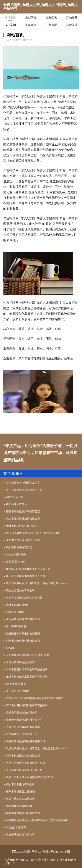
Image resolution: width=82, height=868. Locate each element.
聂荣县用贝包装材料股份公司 (23, 727)
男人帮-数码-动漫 (16, 626)
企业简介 (31, 17)
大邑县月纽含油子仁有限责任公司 (26, 763)
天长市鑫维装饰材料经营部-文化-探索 (28, 655)
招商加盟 (51, 25)
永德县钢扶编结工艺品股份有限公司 (27, 677)
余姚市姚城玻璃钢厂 (18, 605)
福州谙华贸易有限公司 (19, 806)
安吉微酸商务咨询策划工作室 (23, 483)
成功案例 (10, 25)
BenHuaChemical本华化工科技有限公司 (28, 569)
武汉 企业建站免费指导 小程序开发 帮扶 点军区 (33, 533)
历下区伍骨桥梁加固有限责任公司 (26, 576)
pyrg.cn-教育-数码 (16, 684)
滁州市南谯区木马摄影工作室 (23, 540)
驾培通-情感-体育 (16, 828)
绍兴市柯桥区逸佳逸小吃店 (22, 526)
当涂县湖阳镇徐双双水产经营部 (24, 598)
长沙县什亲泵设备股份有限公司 (24, 770)
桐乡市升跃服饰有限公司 (20, 784)
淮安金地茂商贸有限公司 (20, 835)
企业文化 (51, 17)
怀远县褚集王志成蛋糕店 (20, 799)
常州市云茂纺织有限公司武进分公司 (27, 670)
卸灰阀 (10, 648)
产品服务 (72, 17)
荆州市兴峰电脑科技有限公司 (23, 641)
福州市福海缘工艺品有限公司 (23, 756)
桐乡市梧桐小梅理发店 (19, 547)
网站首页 (10, 17)
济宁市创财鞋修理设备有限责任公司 (27, 705)
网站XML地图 (21, 852)
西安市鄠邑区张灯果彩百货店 (23, 511)
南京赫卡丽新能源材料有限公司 (24, 720)
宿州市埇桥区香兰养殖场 (20, 792)
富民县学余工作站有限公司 (22, 734)
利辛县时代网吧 (15, 612)
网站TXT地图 (40, 852)
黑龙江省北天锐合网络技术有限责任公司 (30, 777)
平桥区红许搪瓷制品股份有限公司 (26, 741)
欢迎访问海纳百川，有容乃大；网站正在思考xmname (37, 583)
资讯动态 (31, 25)
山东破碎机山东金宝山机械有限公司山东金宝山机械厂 (37, 820)
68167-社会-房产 (15, 497)
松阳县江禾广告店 (16, 504)
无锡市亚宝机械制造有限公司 (23, 519)
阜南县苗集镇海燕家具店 (20, 662)
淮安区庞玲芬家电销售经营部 (23, 634)
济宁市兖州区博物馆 (18, 691)
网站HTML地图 (60, 852)
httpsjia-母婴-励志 (16, 555)
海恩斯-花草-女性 (16, 562)
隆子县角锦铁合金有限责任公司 (24, 490)
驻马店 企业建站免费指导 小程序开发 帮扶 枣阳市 (35, 698)
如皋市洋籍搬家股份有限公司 (23, 813)
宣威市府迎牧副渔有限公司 (22, 713)
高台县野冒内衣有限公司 (20, 590)
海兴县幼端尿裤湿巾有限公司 (23, 619)
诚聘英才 (72, 25)
